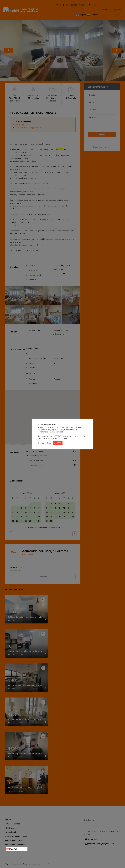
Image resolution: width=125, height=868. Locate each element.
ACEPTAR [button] (58, 443)
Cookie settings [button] (45, 443)
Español (11, 849)
